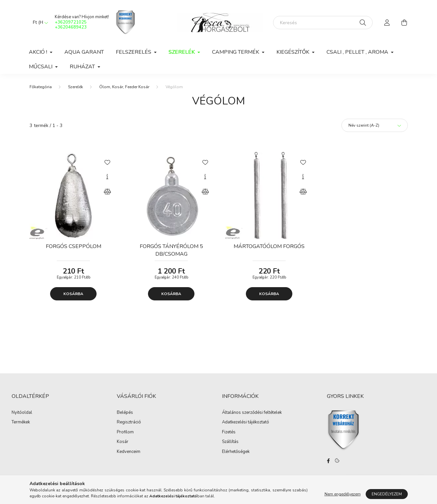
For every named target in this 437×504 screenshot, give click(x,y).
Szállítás (230, 442)
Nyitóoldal (22, 413)
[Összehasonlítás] (107, 192)
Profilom (125, 432)
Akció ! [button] (39, 52)
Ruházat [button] (83, 67)
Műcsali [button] (41, 67)
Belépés (125, 413)
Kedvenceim (129, 452)
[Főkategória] (41, 87)
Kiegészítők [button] (293, 52)
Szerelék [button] (182, 52)
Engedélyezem (387, 494)
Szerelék (75, 87)
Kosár (123, 442)
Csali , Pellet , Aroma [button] (358, 52)
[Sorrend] (375, 125)
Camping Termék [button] (236, 52)
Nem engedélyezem (343, 494)
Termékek (21, 422)
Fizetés (229, 432)
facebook (328, 461)
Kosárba (73, 294)
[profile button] (387, 23)
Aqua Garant (84, 52)
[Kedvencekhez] (107, 162)
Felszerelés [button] (134, 52)
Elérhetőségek (236, 452)
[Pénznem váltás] (39, 23)
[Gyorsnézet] (107, 177)
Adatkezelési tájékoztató (246, 422)
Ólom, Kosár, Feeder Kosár (124, 87)
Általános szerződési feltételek (252, 413)
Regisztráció (129, 422)
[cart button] (404, 23)
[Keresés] (323, 23)
